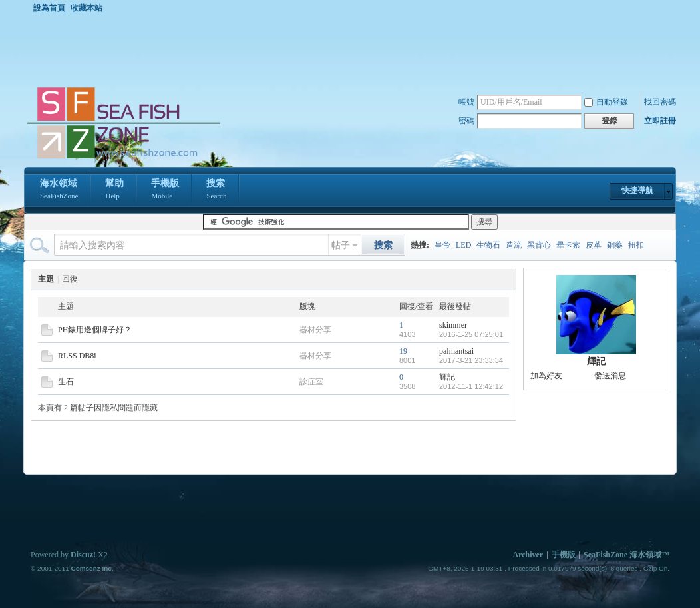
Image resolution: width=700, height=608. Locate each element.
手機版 (165, 190)
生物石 (488, 245)
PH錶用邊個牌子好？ (95, 330)
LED (463, 245)
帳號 (466, 102)
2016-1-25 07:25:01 (471, 334)
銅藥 (615, 245)
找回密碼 (660, 102)
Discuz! (83, 555)
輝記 (447, 377)
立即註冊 (660, 121)
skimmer (453, 325)
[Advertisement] (353, 49)
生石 (66, 382)
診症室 (311, 382)
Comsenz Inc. (92, 568)
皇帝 (442, 245)
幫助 (114, 190)
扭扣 (636, 245)
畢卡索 (568, 245)
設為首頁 (49, 8)
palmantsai (456, 351)
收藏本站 (87, 8)
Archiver (528, 555)
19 (403, 351)
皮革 (594, 245)
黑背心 (539, 245)
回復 (70, 279)
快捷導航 (637, 190)
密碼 (466, 121)
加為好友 (546, 376)
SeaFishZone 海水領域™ (626, 555)
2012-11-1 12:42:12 (471, 386)
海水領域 (59, 190)
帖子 (341, 245)
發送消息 (610, 376)
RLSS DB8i (77, 356)
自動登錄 (606, 102)
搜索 (216, 190)
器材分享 (315, 330)
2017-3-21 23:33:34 (471, 360)
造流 (514, 245)
